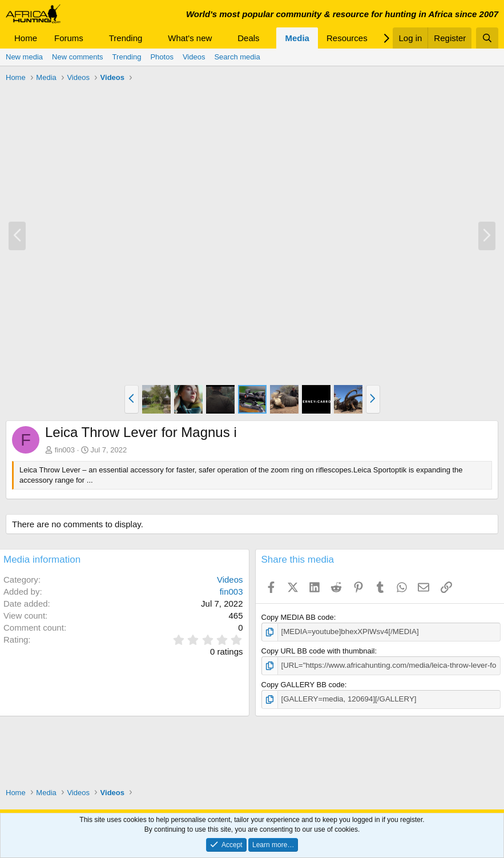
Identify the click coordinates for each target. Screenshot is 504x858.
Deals (248, 38)
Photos (162, 57)
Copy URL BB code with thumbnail (318, 651)
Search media (237, 57)
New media (24, 57)
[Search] (487, 38)
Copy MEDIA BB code (298, 617)
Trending (126, 38)
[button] (92, 38)
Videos (194, 57)
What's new (190, 38)
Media (297, 38)
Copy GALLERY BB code (303, 684)
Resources (347, 38)
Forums (69, 38)
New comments (78, 57)
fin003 (65, 450)
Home (26, 38)
